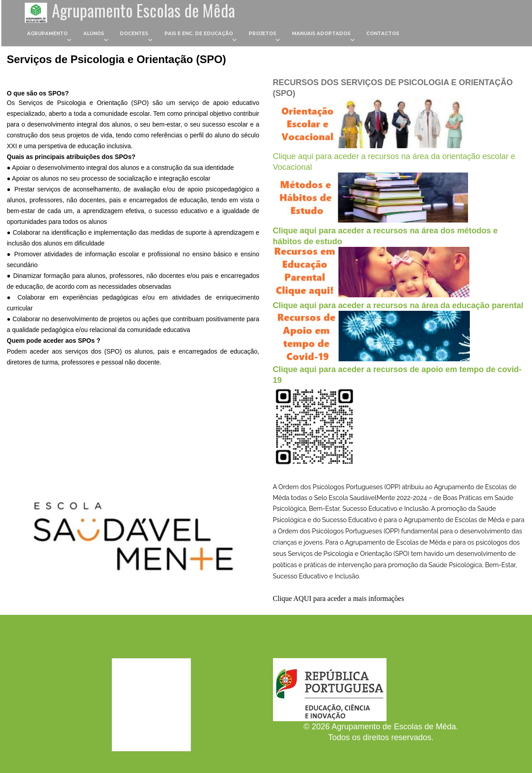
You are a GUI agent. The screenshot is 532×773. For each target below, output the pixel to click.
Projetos (262, 35)
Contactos (383, 35)
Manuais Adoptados (321, 35)
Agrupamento (47, 35)
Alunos (94, 35)
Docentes (134, 35)
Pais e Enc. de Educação (199, 35)
